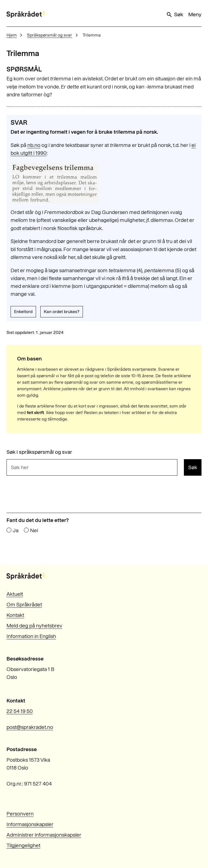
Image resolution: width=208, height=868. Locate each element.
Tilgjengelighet (23, 845)
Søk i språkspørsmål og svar (39, 452)
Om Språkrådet (24, 605)
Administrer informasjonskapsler (44, 835)
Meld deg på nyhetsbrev (34, 626)
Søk (174, 15)
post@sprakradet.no (30, 727)
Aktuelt (15, 594)
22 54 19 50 (20, 711)
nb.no (34, 145)
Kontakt (15, 615)
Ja (16, 530)
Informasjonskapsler (30, 824)
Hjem (12, 35)
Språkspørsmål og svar (50, 35)
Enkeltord (23, 312)
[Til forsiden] (25, 14)
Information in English (31, 636)
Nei (34, 530)
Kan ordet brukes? (62, 312)
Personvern (20, 814)
